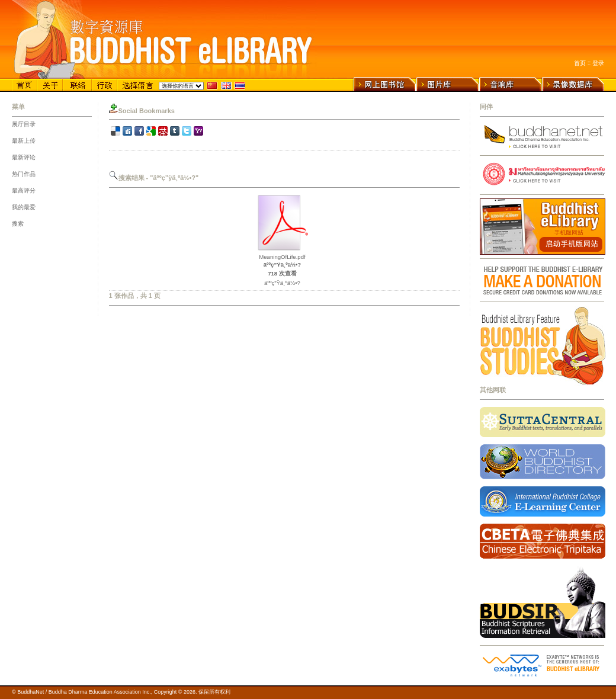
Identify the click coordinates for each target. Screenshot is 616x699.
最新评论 (24, 157)
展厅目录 (24, 124)
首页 (580, 63)
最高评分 (24, 190)
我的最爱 (24, 207)
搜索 (18, 224)
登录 (598, 63)
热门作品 (24, 174)
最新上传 (24, 141)
